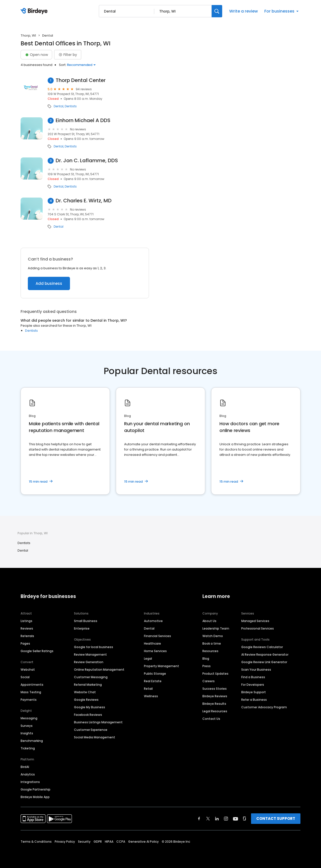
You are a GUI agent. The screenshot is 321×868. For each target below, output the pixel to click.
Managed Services (255, 621)
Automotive (153, 621)
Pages (25, 643)
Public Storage (155, 674)
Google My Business (90, 707)
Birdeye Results (214, 704)
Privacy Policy (65, 842)
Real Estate (153, 681)
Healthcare (152, 643)
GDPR (98, 842)
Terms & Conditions (36, 842)
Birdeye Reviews (215, 696)
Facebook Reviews (88, 715)
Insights (27, 733)
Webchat (28, 670)
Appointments (32, 685)
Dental (59, 106)
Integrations (30, 782)
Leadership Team (216, 628)
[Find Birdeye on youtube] (235, 819)
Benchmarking (32, 741)
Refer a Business (254, 700)
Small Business (86, 621)
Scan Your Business (256, 670)
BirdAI (25, 767)
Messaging (29, 718)
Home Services (155, 651)
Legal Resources (215, 711)
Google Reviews (86, 700)
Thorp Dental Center (81, 80)
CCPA (121, 842)
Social (25, 677)
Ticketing (28, 748)
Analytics (28, 774)
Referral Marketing (88, 685)
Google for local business (94, 647)
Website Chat (85, 692)
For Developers (253, 685)
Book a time (212, 643)
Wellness (151, 696)
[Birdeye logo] (35, 11)
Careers (209, 681)
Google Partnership (35, 789)
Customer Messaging (91, 677)
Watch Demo (213, 636)
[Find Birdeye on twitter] (208, 819)
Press (207, 666)
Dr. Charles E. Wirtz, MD (84, 201)
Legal (148, 659)
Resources (210, 651)
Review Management (90, 655)
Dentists (71, 106)
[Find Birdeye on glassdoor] (245, 819)
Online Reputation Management (99, 670)
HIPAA (109, 842)
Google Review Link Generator (264, 662)
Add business (49, 283)
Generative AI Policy (143, 842)
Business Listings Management (98, 722)
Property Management (162, 666)
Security (84, 842)
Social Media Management (95, 737)
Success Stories (215, 689)
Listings (26, 621)
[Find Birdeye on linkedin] (217, 819)
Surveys (27, 726)
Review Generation (89, 662)
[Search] (217, 11)
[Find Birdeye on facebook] (199, 819)
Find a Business (253, 677)
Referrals (27, 636)
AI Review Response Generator (265, 655)
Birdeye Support (254, 692)
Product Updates (215, 674)
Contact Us (211, 719)
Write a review (244, 11)
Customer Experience (91, 730)
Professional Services (258, 628)
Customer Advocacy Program (264, 707)
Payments (29, 700)
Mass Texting (31, 692)
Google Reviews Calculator (262, 647)
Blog (206, 659)
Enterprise (82, 628)
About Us (209, 621)
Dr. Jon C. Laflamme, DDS (87, 161)
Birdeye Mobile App (35, 797)
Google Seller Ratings (37, 651)
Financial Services (157, 636)
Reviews (27, 628)
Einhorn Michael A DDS (83, 120)
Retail (148, 689)
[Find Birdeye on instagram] (226, 819)
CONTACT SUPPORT (276, 818)
